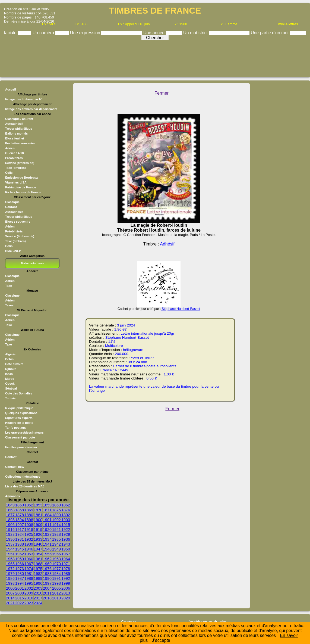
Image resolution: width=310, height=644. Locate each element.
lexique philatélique (19, 408)
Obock (10, 384)
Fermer (162, 93)
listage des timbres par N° (24, 99)
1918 (29, 530)
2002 (29, 588)
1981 (29, 574)
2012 (56, 593)
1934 (47, 539)
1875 (56, 510)
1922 (66, 530)
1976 (47, 569)
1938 (20, 544)
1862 (66, 505)
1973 (20, 569)
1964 (66, 559)
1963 (56, 559)
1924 (20, 534)
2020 (66, 598)
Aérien (10, 148)
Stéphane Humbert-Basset (180, 309)
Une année (155, 33)
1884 (47, 515)
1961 (38, 559)
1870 (38, 510)
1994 (20, 583)
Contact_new (15, 467)
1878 (20, 515)
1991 (56, 578)
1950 (66, 549)
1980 (20, 574)
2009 (29, 593)
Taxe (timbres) (15, 168)
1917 (20, 530)
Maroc (10, 379)
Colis (9, 173)
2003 (38, 588)
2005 (56, 588)
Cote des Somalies (19, 393)
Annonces (12, 496)
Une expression (86, 33)
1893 (10, 520)
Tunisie (10, 398)
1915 (66, 525)
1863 (10, 510)
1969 (47, 564)
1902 (56, 520)
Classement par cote (20, 437)
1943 (66, 544)
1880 (29, 515)
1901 (47, 520)
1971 (66, 564)
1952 (20, 554)
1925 (29, 534)
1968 (38, 564)
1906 (10, 525)
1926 (38, 534)
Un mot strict (196, 33)
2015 (20, 598)
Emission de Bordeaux (22, 178)
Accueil (11, 89)
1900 (38, 520)
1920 (47, 530)
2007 (10, 593)
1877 (10, 515)
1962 (47, 559)
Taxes (9, 305)
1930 (10, 539)
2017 (38, 598)
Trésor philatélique (19, 129)
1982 (38, 574)
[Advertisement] (155, 57)
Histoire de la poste (19, 423)
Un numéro (44, 33)
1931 (20, 539)
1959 (20, 559)
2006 (66, 588)
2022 (20, 603)
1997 (47, 583)
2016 (29, 598)
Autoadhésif (14, 124)
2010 (38, 593)
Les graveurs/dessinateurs (24, 433)
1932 (29, 539)
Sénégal (11, 388)
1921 (56, 530)
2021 (10, 603)
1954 (38, 554)
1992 (66, 578)
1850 (20, 505)
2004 (47, 588)
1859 (47, 505)
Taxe (9, 286)
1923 (10, 534)
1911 (47, 525)
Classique (12, 202)
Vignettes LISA (16, 182)
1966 (20, 564)
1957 (66, 554)
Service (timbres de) (20, 163)
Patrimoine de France (21, 187)
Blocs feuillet (15, 138)
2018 (47, 598)
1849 (10, 505)
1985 (66, 574)
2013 (66, 593)
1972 (10, 569)
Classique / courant (19, 119)
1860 (56, 505)
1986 (10, 578)
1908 (29, 525)
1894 (20, 520)
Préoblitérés (14, 158)
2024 (38, 603)
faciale (11, 33)
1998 (56, 583)
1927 (47, 534)
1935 (56, 539)
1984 (56, 574)
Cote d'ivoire (14, 364)
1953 (29, 554)
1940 (38, 544)
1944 (10, 549)
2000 (10, 588)
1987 (20, 578)
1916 (10, 530)
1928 (56, 534)
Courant (11, 207)
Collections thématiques (23, 477)
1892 (66, 515)
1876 (66, 510)
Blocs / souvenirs (18, 222)
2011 (47, 593)
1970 (56, 564)
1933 (38, 539)
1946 (29, 549)
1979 (10, 574)
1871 (47, 510)
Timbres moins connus (32, 263)
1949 (56, 549)
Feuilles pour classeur (21, 447)
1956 (56, 554)
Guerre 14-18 (14, 153)
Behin (9, 359)
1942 (56, 544)
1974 (29, 569)
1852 (29, 505)
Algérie (10, 354)
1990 (47, 578)
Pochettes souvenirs (20, 143)
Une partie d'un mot (270, 33)
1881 (38, 515)
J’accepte (161, 640)
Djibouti (11, 369)
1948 (47, 549)
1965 (10, 564)
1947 (38, 549)
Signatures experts (19, 418)
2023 (29, 603)
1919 (38, 530)
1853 (38, 505)
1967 (29, 564)
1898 (29, 520)
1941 (47, 544)
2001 (20, 588)
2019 (56, 598)
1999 (66, 583)
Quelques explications (21, 413)
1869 (29, 510)
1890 (56, 515)
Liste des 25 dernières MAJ (25, 486)
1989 (38, 578)
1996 (38, 583)
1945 (20, 549)
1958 (10, 559)
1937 (10, 544)
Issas (9, 374)
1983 (47, 574)
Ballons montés (16, 133)
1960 (29, 559)
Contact (11, 457)
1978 (66, 569)
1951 (10, 554)
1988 (29, 578)
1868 (20, 510)
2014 (10, 598)
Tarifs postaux (15, 428)
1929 (66, 534)
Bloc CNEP (13, 251)
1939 (29, 544)
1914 (56, 525)
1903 (66, 520)
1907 (20, 525)
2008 (20, 593)
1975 (38, 569)
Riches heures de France (23, 192)
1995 (29, 583)
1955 (47, 554)
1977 (56, 569)
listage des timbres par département (31, 109)
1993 (10, 583)
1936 (66, 539)
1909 (38, 525)
